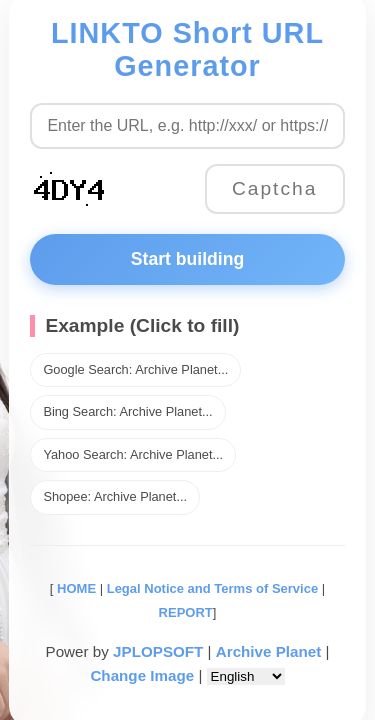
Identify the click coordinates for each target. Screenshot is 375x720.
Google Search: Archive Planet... (135, 369)
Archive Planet (269, 651)
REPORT (186, 612)
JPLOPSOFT (158, 651)
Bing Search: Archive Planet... (127, 411)
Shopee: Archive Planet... (115, 496)
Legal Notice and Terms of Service (212, 588)
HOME (74, 588)
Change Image (142, 675)
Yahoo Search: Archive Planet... (133, 454)
